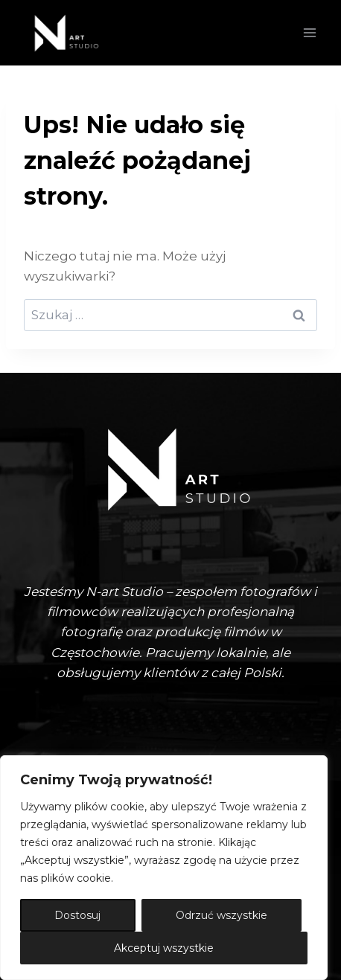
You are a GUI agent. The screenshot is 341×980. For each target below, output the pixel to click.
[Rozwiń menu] (309, 32)
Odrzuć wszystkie (222, 915)
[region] (164, 868)
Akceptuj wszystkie (164, 948)
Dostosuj (77, 915)
